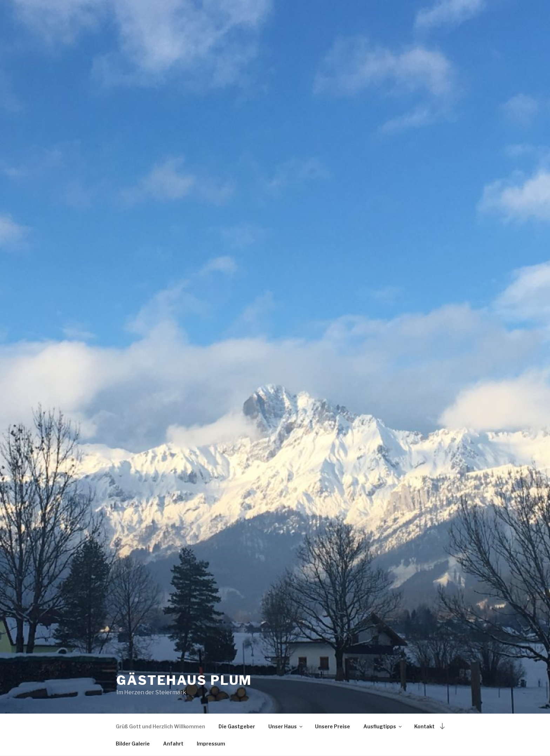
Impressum (211, 744)
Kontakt (424, 726)
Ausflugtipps (383, 726)
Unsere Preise (333, 726)
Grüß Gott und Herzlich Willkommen (160, 726)
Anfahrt (173, 744)
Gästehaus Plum (184, 680)
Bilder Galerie (133, 744)
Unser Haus (286, 726)
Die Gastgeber (237, 726)
